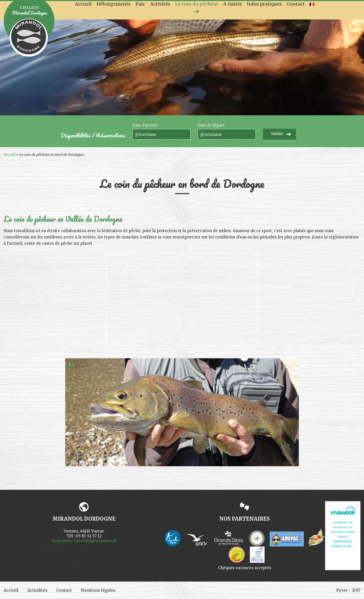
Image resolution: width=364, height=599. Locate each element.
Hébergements (113, 4)
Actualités (38, 590)
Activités (160, 4)
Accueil (83, 4)
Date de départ (211, 125)
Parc (140, 4)
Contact (296, 4)
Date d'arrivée (145, 125)
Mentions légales (99, 590)
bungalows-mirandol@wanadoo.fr (84, 541)
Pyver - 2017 (348, 590)
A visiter (233, 4)
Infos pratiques (264, 4)
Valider (277, 134)
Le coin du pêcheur (197, 4)
